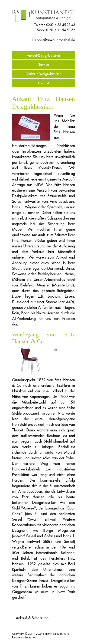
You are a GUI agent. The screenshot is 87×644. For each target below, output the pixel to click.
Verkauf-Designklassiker (44, 74)
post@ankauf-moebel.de (56, 40)
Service (44, 64)
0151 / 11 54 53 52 (61, 30)
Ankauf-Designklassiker (44, 55)
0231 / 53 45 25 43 (61, 25)
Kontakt (43, 83)
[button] (32, 618)
